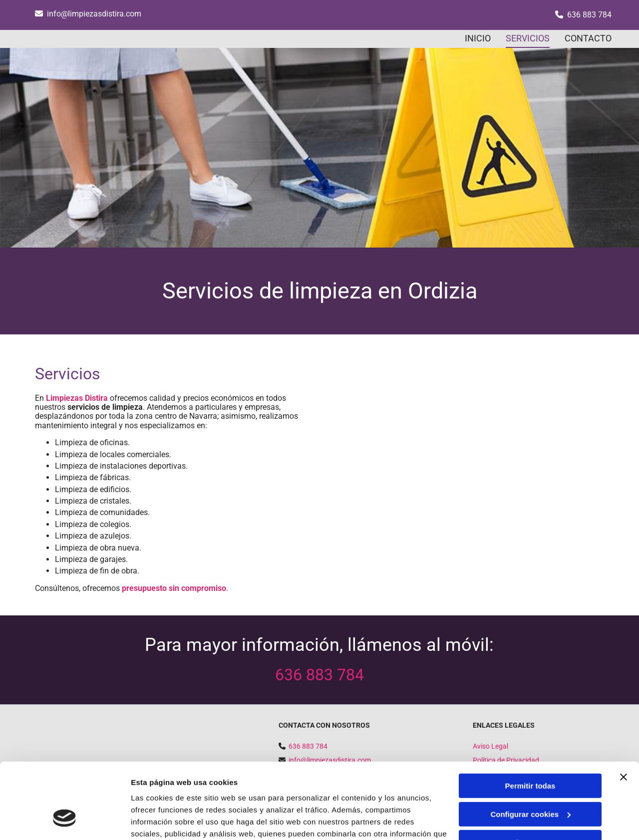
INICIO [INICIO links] (478, 38)
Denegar (530, 777)
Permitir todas (530, 721)
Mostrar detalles (160, 820)
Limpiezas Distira (77, 398)
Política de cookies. (204, 793)
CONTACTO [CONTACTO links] (588, 38)
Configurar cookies (530, 749)
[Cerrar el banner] (624, 712)
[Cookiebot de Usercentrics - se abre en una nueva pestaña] (65, 821)
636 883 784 (589, 15)
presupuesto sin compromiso (174, 588)
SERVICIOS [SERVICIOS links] (528, 38)
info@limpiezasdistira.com (94, 14)
